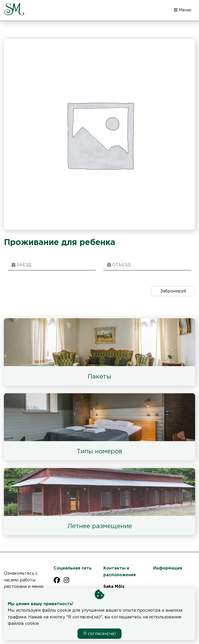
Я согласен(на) (100, 634)
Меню (183, 10)
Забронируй (173, 291)
